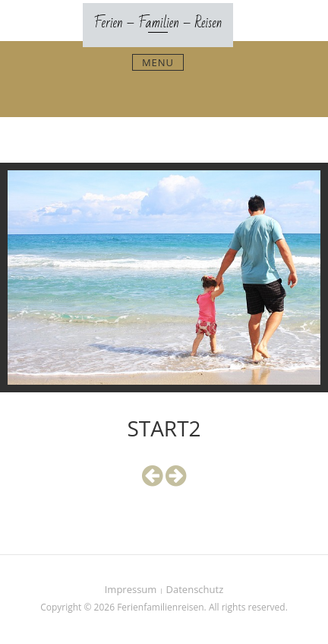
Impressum (131, 589)
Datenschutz (195, 589)
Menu (158, 62)
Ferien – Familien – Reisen (158, 23)
